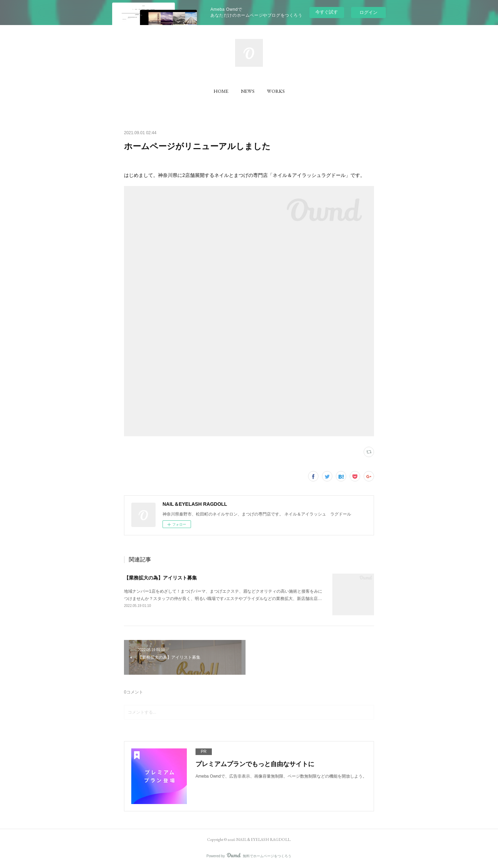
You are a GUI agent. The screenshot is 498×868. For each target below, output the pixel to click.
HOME (221, 91)
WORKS (276, 91)
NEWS (248, 91)
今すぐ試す (327, 12)
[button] (221, 91)
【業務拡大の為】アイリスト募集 (160, 578)
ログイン (368, 12)
